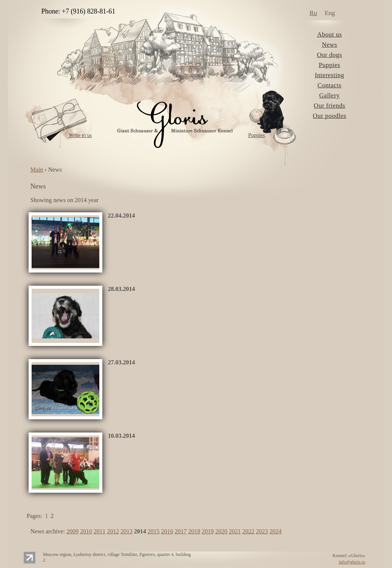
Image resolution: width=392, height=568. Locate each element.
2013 (126, 531)
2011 (100, 531)
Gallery (330, 95)
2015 (153, 531)
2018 (194, 531)
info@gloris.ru (352, 562)
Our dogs (329, 55)
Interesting (330, 75)
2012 (113, 531)
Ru (313, 13)
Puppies (257, 135)
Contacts (330, 85)
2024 (275, 531)
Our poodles (329, 116)
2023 (262, 531)
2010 (86, 531)
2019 (208, 531)
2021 (235, 531)
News (329, 45)
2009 (73, 531)
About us (330, 34)
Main (37, 170)
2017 (181, 531)
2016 (167, 531)
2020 (221, 531)
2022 (248, 531)
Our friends (329, 106)
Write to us (80, 135)
